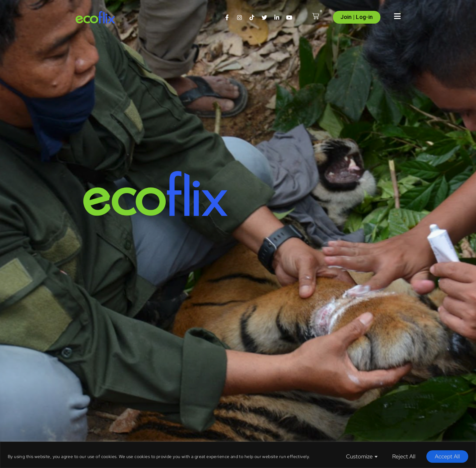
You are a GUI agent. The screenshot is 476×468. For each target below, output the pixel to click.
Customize (359, 456)
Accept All (447, 456)
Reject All (404, 456)
